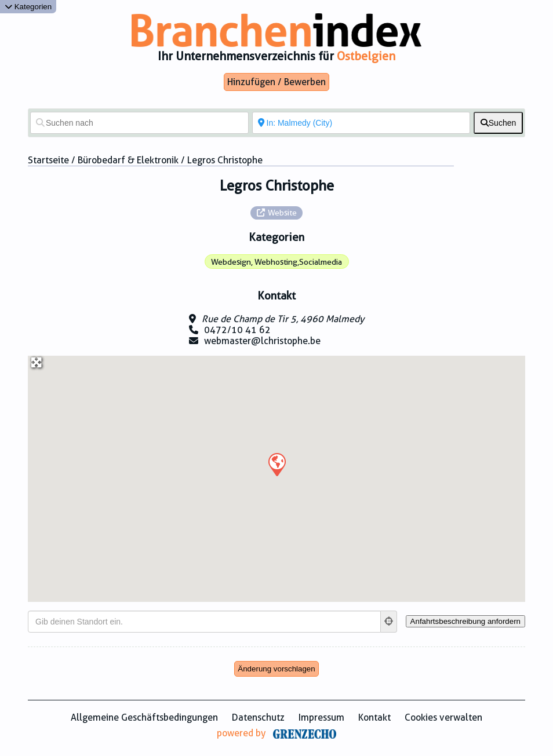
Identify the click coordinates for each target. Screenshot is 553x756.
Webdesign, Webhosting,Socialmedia (276, 262)
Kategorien (28, 7)
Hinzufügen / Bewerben (276, 82)
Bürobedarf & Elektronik (128, 160)
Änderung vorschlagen (276, 669)
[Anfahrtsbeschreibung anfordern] (465, 621)
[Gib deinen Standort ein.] (204, 622)
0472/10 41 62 (237, 330)
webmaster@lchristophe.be (262, 341)
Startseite (48, 160)
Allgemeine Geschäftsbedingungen (144, 717)
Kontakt (374, 717)
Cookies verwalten (443, 717)
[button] (276, 464)
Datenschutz (258, 717)
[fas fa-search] (498, 123)
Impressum (321, 717)
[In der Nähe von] (361, 123)
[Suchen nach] (139, 123)
